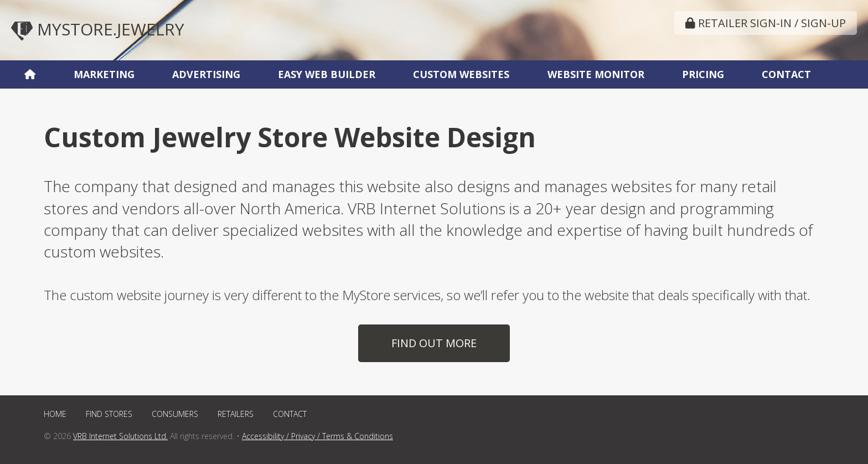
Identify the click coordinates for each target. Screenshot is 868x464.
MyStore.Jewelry (98, 29)
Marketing (104, 74)
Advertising (206, 74)
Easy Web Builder (327, 74)
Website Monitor (596, 74)
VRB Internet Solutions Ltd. (120, 436)
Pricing (703, 74)
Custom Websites (461, 74)
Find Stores (109, 414)
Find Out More (434, 343)
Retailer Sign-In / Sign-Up (766, 23)
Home (55, 414)
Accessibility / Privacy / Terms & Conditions (317, 436)
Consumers (175, 414)
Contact (786, 74)
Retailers (236, 414)
